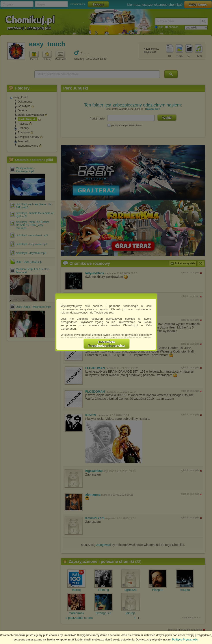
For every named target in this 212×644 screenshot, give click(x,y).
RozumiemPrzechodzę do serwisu (107, 344)
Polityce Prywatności (185, 640)
